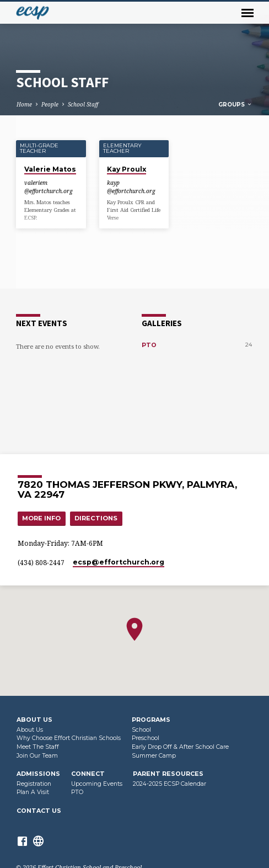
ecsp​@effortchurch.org (119, 562)
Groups (235, 105)
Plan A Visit (33, 792)
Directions (96, 518)
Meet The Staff (38, 747)
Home (24, 104)
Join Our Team (37, 756)
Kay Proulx (127, 169)
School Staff (83, 104)
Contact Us (39, 811)
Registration (34, 784)
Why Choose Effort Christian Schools (69, 738)
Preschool (146, 738)
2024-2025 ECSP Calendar (170, 784)
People (50, 104)
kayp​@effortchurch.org (131, 187)
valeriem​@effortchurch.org (49, 187)
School (141, 730)
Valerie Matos (50, 169)
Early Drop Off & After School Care (180, 747)
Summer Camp (154, 756)
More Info (41, 518)
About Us (34, 720)
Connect (88, 774)
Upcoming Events (97, 784)
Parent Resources (168, 774)
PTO (149, 345)
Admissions (38, 774)
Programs (151, 720)
